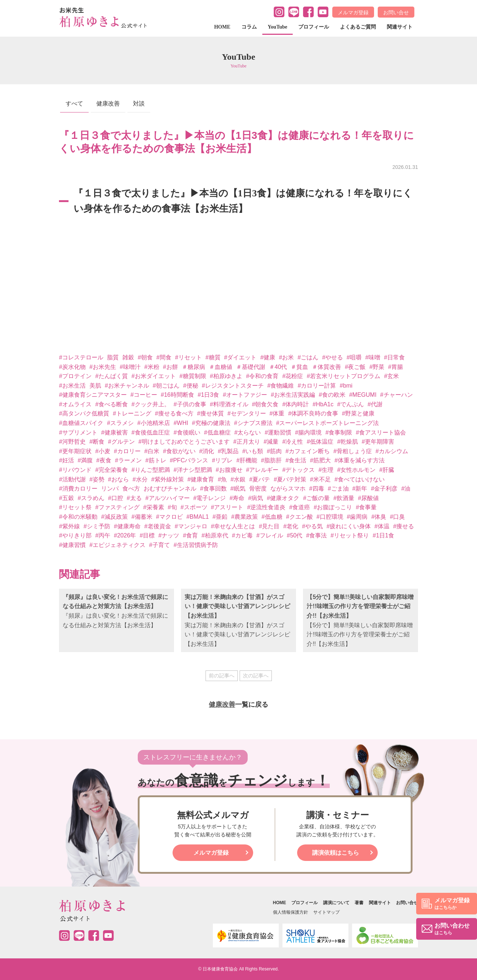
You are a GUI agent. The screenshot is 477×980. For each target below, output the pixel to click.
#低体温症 (320, 442)
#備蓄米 (142, 517)
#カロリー (127, 451)
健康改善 (108, 103)
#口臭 (397, 517)
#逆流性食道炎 (266, 507)
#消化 (207, 451)
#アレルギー (262, 470)
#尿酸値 (368, 498)
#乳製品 (228, 451)
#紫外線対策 (168, 479)
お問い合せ (396, 12)
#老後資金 (158, 526)
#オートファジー (245, 395)
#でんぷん (350, 404)
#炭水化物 (72, 367)
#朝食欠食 (265, 404)
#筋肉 (274, 451)
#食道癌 (299, 507)
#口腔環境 (330, 517)
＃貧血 (299, 367)
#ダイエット (241, 357)
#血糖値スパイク (81, 423)
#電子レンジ (210, 498)
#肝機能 (247, 460)
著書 (359, 903)
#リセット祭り (350, 535)
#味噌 (373, 357)
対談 (139, 103)
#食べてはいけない (360, 479)
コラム (249, 27)
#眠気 (238, 489)
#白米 (152, 451)
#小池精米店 (154, 423)
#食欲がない (179, 451)
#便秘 (191, 386)
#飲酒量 (344, 498)
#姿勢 (97, 479)
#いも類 (253, 451)
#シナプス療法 (253, 423)
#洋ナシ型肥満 (193, 470)
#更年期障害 (378, 442)
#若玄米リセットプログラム (343, 376)
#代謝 (375, 404)
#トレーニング (132, 413)
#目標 (147, 535)
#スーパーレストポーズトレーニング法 (328, 423)
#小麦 (103, 451)
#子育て (160, 545)
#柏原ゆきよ (226, 376)
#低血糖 (272, 517)
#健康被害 (114, 432)
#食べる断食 (112, 404)
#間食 (164, 357)
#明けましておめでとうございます (184, 442)
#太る (134, 498)
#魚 (222, 479)
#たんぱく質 (112, 376)
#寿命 (237, 498)
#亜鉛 (220, 517)
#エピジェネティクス (117, 545)
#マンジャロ (191, 526)
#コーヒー (144, 395)
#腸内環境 (308, 432)
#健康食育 (201, 479)
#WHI (181, 423)
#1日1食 (383, 535)
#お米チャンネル (127, 386)
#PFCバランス (189, 460)
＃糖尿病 (193, 367)
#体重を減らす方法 (360, 460)
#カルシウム (392, 451)
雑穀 (128, 357)
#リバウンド (75, 470)
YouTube (278, 27)
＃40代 (278, 367)
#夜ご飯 (355, 367)
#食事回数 (213, 489)
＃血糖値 (221, 367)
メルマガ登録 (353, 12)
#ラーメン (128, 460)
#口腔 (116, 498)
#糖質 (213, 357)
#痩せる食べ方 (174, 413)
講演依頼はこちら (336, 853)
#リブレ (222, 460)
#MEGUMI (363, 395)
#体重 (277, 413)
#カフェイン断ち (308, 451)
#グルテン (121, 442)
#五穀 (66, 498)
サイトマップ (326, 912)
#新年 (360, 489)
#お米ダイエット (154, 376)
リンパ (110, 489)
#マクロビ (169, 517)
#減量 (271, 442)
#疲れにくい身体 (349, 526)
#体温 (382, 526)
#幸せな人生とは (233, 526)
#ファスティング (117, 507)
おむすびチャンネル (170, 489)
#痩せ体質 (210, 413)
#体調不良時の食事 (313, 413)
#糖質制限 (193, 376)
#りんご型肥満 (151, 470)
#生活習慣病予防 (196, 545)
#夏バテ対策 (290, 479)
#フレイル (270, 535)
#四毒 (317, 489)
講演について (336, 903)
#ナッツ (169, 535)
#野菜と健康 (358, 413)
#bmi (346, 386)
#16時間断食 (178, 395)
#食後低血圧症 (151, 432)
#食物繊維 (281, 386)
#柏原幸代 (215, 535)
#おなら (119, 479)
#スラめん (91, 498)
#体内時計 (295, 404)
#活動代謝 (72, 479)
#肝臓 (387, 470)
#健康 (268, 357)
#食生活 (296, 460)
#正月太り (247, 442)
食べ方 (131, 489)
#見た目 (269, 526)
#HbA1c (323, 404)
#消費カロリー (78, 489)
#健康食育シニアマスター (93, 395)
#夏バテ (260, 479)
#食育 (190, 535)
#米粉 (152, 367)
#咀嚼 (354, 357)
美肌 (95, 386)
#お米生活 (72, 386)
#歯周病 (357, 517)
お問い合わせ (452, 929)
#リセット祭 (75, 507)
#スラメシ (120, 423)
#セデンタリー (247, 413)
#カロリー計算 (317, 386)
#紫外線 (69, 526)
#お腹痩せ (229, 470)
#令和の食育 (262, 376)
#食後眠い (187, 432)
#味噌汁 (130, 367)
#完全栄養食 (112, 470)
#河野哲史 (72, 442)
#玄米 (391, 376)
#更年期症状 (75, 451)
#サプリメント (78, 432)
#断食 (97, 442)
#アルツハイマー (168, 498)
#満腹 (85, 460)
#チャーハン (397, 395)
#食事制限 (339, 432)
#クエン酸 (299, 517)
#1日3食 (209, 395)
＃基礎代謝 (251, 367)
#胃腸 (395, 367)
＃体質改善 (326, 367)
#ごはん (308, 357)
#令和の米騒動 (78, 517)
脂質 (113, 357)
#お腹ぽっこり (333, 507)
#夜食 (104, 460)
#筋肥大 (320, 460)
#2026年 (125, 535)
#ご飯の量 (316, 498)
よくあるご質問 (358, 27)
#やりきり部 (75, 535)
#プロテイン (75, 376)
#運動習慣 (278, 432)
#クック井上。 (151, 404)
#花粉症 (293, 376)
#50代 (295, 535)
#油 (406, 489)
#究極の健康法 (211, 423)
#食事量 (366, 507)
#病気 (256, 498)
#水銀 (238, 479)
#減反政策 (114, 517)
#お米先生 (103, 367)
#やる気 (312, 526)
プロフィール (314, 27)
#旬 (172, 507)
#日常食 (394, 357)
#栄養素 (154, 507)
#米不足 (320, 479)
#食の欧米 (332, 395)
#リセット (188, 357)
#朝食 (145, 357)
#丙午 (103, 535)
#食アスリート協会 (381, 432)
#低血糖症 (217, 432)
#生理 (326, 470)
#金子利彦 (384, 489)
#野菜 (377, 367)
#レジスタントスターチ (233, 386)
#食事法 (316, 535)
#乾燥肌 (347, 442)
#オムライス (75, 404)
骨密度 (258, 489)
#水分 (140, 479)
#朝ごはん (166, 386)
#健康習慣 (72, 545)
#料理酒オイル (229, 404)
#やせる (332, 357)
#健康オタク (283, 498)
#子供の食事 (190, 404)
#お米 (286, 357)
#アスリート (227, 507)
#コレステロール (81, 357)
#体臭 (379, 517)
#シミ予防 (97, 526)
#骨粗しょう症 (353, 451)
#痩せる (404, 526)
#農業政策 (245, 517)
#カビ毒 (242, 535)
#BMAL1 (198, 517)
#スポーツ (194, 507)
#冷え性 (293, 442)
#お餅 (171, 367)
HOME (222, 27)
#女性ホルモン (356, 470)
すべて (74, 103)
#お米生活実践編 (293, 395)
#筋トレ (156, 460)
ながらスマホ (288, 489)
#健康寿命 (127, 526)
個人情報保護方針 (291, 912)
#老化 (291, 526)
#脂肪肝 (271, 460)
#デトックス (298, 470)
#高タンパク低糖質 (84, 413)
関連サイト (400, 27)
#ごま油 (338, 489)
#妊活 (66, 460)
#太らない (248, 432)
